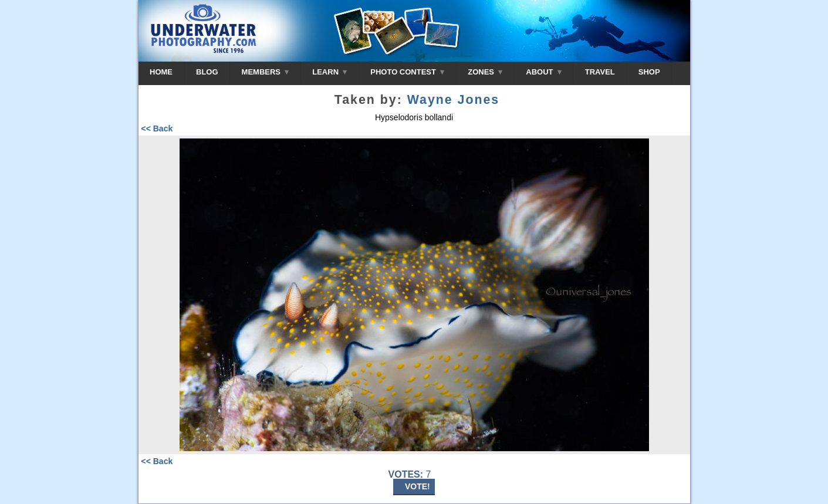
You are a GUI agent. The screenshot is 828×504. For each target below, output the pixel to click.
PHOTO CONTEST (407, 72)
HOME (161, 72)
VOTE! (418, 486)
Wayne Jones (454, 100)
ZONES (485, 72)
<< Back (157, 128)
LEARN (329, 72)
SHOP (649, 72)
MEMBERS (266, 72)
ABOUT (543, 72)
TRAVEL (600, 72)
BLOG (207, 72)
